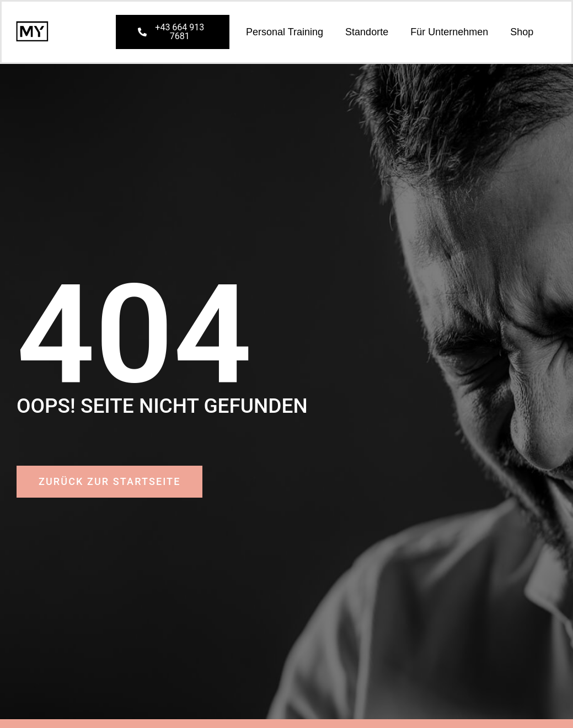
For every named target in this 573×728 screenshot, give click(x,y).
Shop (522, 32)
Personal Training (285, 32)
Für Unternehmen (449, 32)
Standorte (367, 32)
